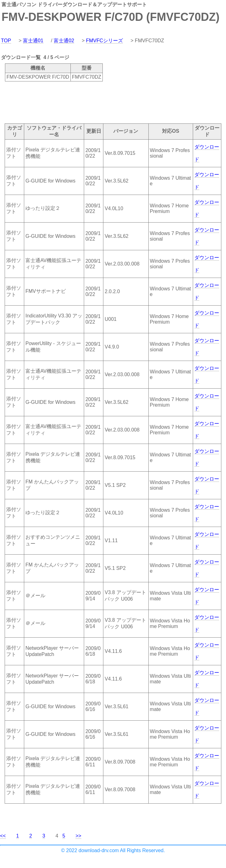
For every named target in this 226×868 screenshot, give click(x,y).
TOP (6, 41)
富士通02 (64, 41)
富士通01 (33, 41)
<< (3, 836)
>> (78, 836)
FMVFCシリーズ (104, 41)
